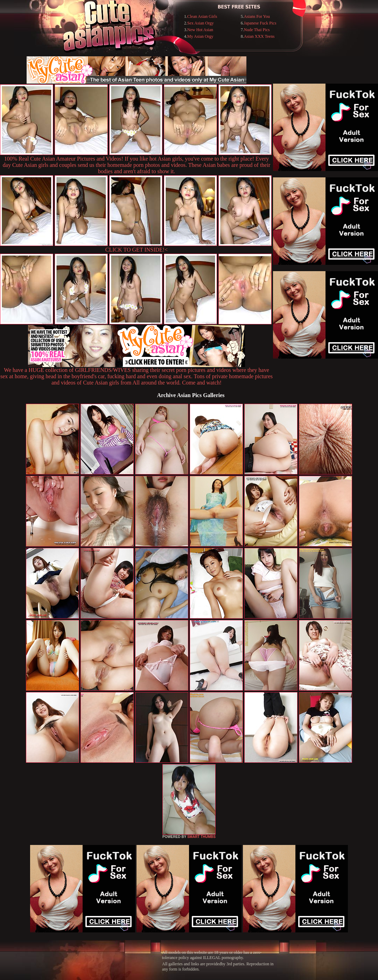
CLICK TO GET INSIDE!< (136, 250)
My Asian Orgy (200, 36)
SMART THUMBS (201, 837)
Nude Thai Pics (257, 30)
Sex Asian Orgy (201, 23)
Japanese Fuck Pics (260, 23)
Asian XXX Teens (259, 36)
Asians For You (257, 16)
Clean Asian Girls (202, 16)
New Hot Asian (200, 30)
